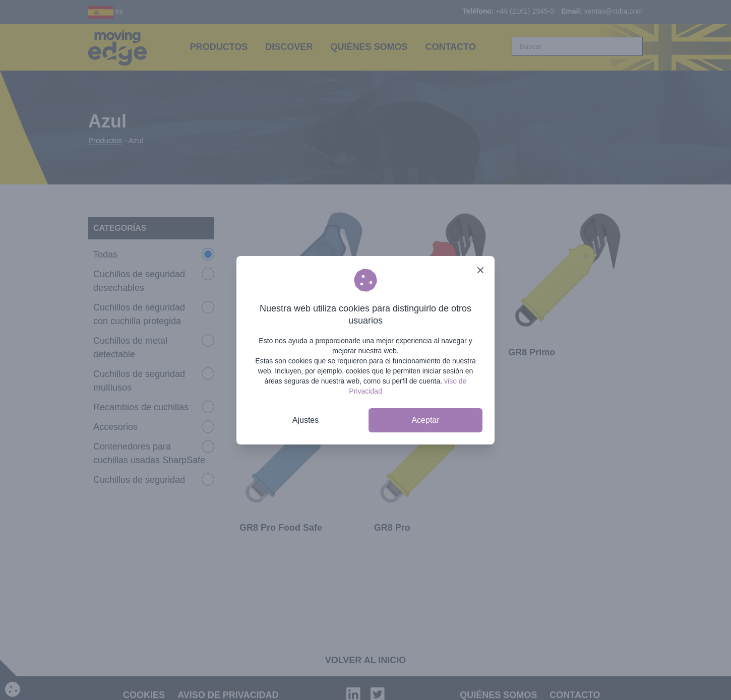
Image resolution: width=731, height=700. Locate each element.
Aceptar (425, 420)
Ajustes (306, 420)
